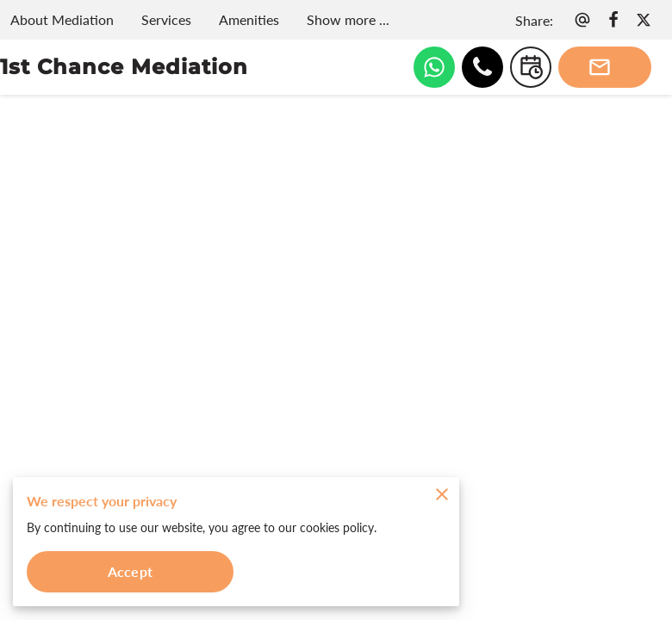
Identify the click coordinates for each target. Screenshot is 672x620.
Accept (130, 571)
